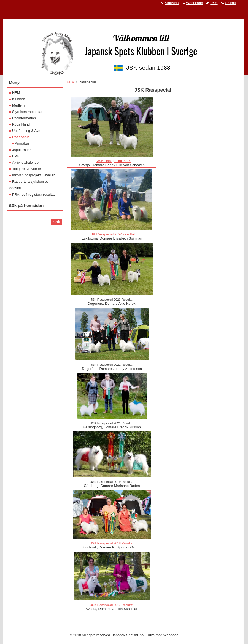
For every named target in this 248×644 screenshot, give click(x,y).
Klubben (19, 99)
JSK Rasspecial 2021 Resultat (112, 423)
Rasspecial (21, 137)
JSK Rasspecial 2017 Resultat (112, 605)
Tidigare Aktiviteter (27, 169)
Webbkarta (195, 3)
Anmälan (22, 143)
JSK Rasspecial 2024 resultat (112, 234)
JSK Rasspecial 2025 (113, 161)
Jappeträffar (21, 150)
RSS (214, 3)
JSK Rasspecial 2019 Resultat (112, 482)
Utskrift (230, 3)
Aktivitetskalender (26, 162)
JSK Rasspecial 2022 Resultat (112, 365)
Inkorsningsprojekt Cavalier (33, 175)
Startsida (172, 3)
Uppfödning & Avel (27, 131)
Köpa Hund (21, 124)
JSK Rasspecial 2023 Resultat (112, 300)
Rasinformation (24, 118)
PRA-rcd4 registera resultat (33, 194)
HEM (71, 82)
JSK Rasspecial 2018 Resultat (112, 543)
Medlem (18, 105)
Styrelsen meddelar (27, 112)
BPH (16, 156)
